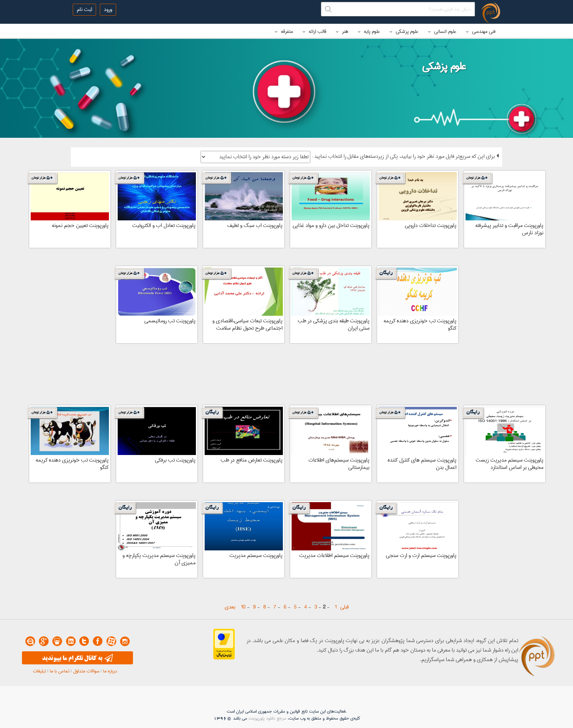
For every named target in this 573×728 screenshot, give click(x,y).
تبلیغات (39, 671)
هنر (342, 31)
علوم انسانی (442, 31)
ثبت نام (84, 10)
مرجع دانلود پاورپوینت (267, 718)
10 (243, 607)
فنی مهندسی (481, 31)
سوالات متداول (86, 671)
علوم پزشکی (404, 31)
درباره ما (110, 671)
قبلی (344, 607)
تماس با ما (60, 671)
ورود (108, 10)
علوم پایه (369, 31)
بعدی (230, 607)
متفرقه (284, 31)
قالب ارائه (314, 31)
